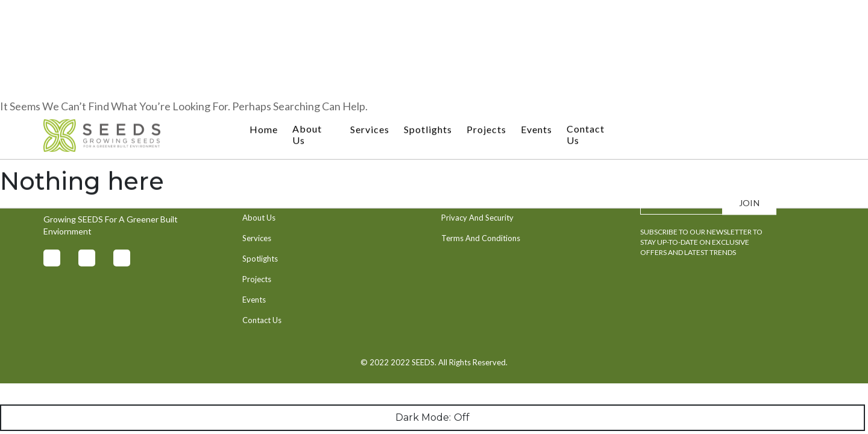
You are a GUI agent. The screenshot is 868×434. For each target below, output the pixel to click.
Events (536, 17)
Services (370, 17)
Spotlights (428, 17)
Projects (486, 17)
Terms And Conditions (481, 238)
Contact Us (586, 22)
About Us (307, 22)
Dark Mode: (432, 418)
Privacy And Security (477, 218)
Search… (20, 136)
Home (264, 17)
